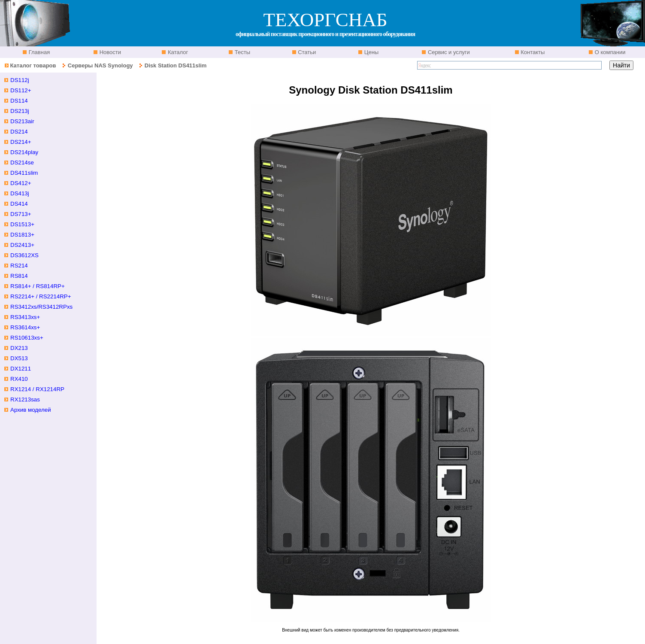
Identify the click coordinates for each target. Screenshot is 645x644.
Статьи (306, 52)
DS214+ (21, 142)
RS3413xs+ (25, 317)
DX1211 (21, 369)
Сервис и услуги (448, 52)
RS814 (19, 276)
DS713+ (21, 214)
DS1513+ (22, 224)
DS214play (24, 152)
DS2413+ (22, 245)
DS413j (20, 193)
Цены (371, 52)
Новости (109, 52)
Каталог (177, 52)
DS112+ (21, 90)
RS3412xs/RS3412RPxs (41, 307)
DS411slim (24, 173)
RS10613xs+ (27, 338)
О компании (609, 52)
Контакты (532, 52)
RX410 (19, 379)
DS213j (20, 111)
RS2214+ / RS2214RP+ (41, 296)
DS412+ (21, 183)
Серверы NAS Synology (101, 65)
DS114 (19, 101)
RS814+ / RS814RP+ (38, 286)
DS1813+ (22, 235)
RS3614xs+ (25, 327)
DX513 (19, 358)
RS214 (19, 266)
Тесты (242, 52)
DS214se (22, 163)
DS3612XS (24, 255)
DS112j (20, 80)
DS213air (22, 121)
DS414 (19, 204)
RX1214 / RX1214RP (37, 389)
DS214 (19, 132)
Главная (38, 52)
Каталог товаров (33, 65)
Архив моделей (31, 410)
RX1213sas (25, 399)
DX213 (19, 348)
